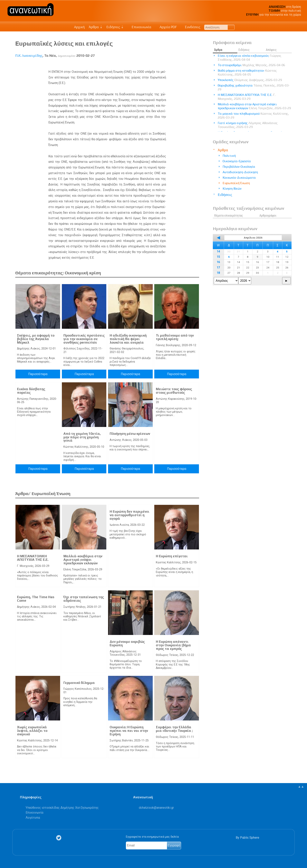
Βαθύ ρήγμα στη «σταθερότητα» (247, 72)
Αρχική (79, 27)
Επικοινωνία (140, 27)
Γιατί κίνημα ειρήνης (248, 125)
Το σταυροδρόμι (251, 65)
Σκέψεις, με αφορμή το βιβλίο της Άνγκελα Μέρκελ (36, 339)
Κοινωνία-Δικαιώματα (239, 178)
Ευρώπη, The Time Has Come (36, 599)
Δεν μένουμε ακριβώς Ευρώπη (127, 643)
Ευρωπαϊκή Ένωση (236, 183)
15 (218, 257)
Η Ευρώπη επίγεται (172, 556)
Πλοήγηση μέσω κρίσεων (130, 434)
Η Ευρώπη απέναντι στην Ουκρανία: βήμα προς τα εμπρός (173, 645)
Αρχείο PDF (166, 27)
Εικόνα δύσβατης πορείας (31, 391)
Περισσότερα (38, 374)
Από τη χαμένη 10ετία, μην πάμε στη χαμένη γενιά (82, 437)
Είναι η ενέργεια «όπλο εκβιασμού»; (250, 58)
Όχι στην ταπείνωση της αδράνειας (84, 599)
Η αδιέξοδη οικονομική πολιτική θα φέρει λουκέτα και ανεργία (128, 339)
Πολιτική (229, 156)
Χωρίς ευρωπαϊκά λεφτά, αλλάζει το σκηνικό (32, 731)
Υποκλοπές (250, 80)
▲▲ (301, 787)
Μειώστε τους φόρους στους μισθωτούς (174, 391)
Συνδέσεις (191, 27)
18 (218, 273)
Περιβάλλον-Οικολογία (239, 167)
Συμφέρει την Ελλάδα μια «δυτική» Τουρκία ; (174, 729)
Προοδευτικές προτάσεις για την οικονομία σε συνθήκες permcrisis (84, 339)
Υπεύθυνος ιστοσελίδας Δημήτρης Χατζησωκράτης (62, 808)
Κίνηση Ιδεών (232, 189)
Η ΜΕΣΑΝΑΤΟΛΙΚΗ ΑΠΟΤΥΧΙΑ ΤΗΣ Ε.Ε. (33, 558)
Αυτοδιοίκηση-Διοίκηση (240, 172)
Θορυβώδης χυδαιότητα (254, 87)
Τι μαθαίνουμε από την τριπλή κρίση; (175, 337)
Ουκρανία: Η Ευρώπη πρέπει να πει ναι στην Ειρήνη (129, 731)
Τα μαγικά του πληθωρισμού (253, 116)
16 (218, 262)
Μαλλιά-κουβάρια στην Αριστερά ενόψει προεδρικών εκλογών (83, 560)
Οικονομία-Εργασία (237, 161)
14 (218, 252)
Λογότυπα (33, 818)
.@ (156, 808)
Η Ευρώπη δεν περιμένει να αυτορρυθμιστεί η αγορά (130, 515)
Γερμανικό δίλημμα (79, 683)
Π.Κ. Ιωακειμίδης (29, 56)
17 (218, 268)
